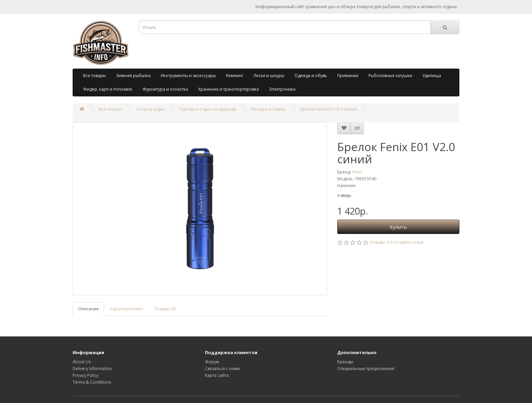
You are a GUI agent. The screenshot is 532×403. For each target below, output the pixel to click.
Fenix (357, 172)
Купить (398, 227)
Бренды (345, 362)
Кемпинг (235, 76)
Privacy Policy (85, 375)
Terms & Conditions (92, 382)
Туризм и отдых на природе (208, 109)
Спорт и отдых (150, 109)
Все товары (94, 76)
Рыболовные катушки (390, 76)
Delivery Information (92, 369)
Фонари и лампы (268, 109)
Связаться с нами (222, 369)
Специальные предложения (366, 369)
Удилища (432, 76)
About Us (82, 362)
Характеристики (127, 309)
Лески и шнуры (269, 76)
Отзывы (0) (165, 309)
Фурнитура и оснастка (165, 89)
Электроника (282, 89)
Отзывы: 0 (379, 242)
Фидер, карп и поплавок (108, 89)
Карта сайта (217, 375)
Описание (88, 309)
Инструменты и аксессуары (188, 76)
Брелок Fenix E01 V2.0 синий (329, 109)
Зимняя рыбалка (133, 76)
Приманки (348, 76)
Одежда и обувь (311, 76)
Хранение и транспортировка (229, 89)
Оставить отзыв (408, 242)
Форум (212, 362)
